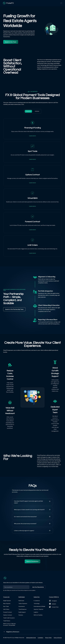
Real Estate (21, 601)
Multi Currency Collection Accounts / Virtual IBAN (9, 624)
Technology (37, 603)
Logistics (36, 612)
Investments (22, 606)
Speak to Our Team (11, 42)
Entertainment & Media (39, 606)
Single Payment (7, 601)
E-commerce (37, 601)
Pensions (21, 615)
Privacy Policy (48, 638)
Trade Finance (7, 621)
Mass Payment (7, 603)
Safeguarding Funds (31, 638)
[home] (8, 3)
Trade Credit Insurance (9, 618)
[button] (61, 3)
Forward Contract (8, 612)
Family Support (22, 612)
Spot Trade (6, 606)
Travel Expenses (23, 609)
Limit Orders (6, 609)
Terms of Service (58, 638)
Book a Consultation (32, 561)
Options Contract (8, 615)
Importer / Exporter (38, 609)
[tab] (28, 111)
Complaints (40, 638)
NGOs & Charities (38, 615)
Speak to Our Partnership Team (14, 309)
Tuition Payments (23, 603)
